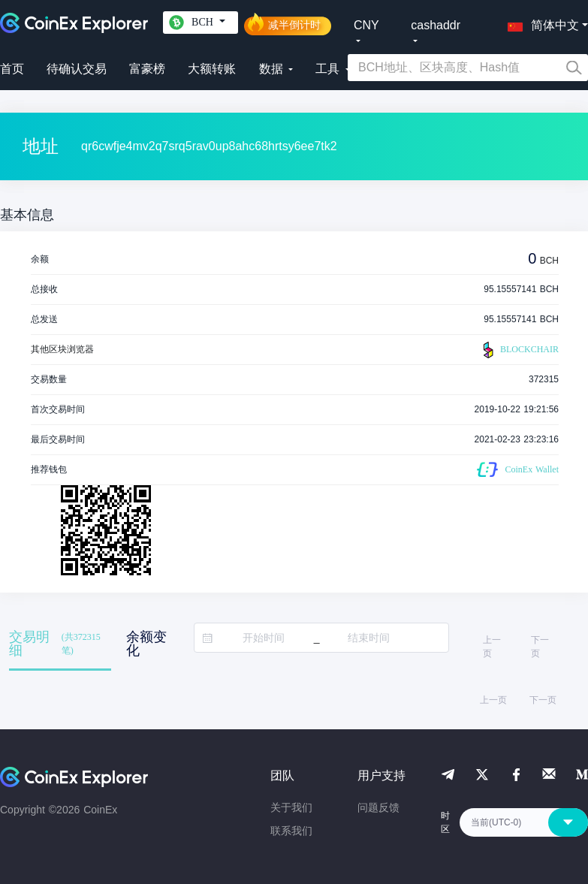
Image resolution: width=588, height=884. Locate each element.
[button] (540, 23)
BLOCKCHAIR (519, 350)
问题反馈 (378, 807)
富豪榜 (147, 69)
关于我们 (291, 807)
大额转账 (212, 69)
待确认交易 (77, 69)
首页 (12, 69)
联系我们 (291, 831)
